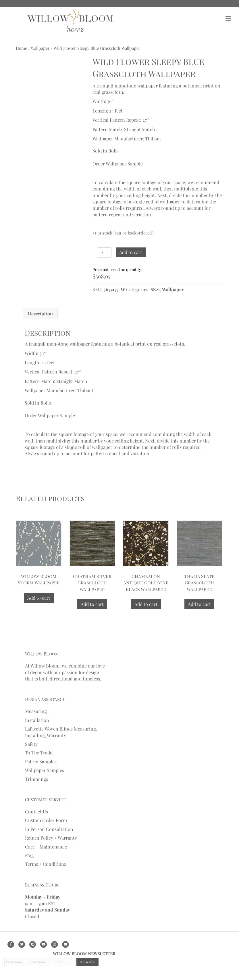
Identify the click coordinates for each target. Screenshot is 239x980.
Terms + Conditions (46, 864)
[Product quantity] (104, 252)
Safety (31, 744)
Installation (37, 720)
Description (40, 313)
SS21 (155, 289)
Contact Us (36, 812)
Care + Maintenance (46, 847)
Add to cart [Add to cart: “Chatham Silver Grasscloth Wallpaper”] (92, 604)
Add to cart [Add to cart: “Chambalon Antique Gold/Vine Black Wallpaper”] (146, 604)
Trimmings (36, 779)
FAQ (29, 855)
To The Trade (39, 753)
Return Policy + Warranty (51, 838)
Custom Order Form (46, 820)
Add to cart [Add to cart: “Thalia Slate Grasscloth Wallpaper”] (199, 604)
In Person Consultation (49, 829)
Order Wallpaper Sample (118, 164)
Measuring (36, 711)
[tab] (40, 313)
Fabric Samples (41, 761)
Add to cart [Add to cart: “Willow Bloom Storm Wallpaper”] (39, 598)
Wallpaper (40, 48)
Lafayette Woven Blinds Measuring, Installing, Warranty (61, 732)
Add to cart (131, 252)
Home (21, 48)
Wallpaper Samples (45, 770)
